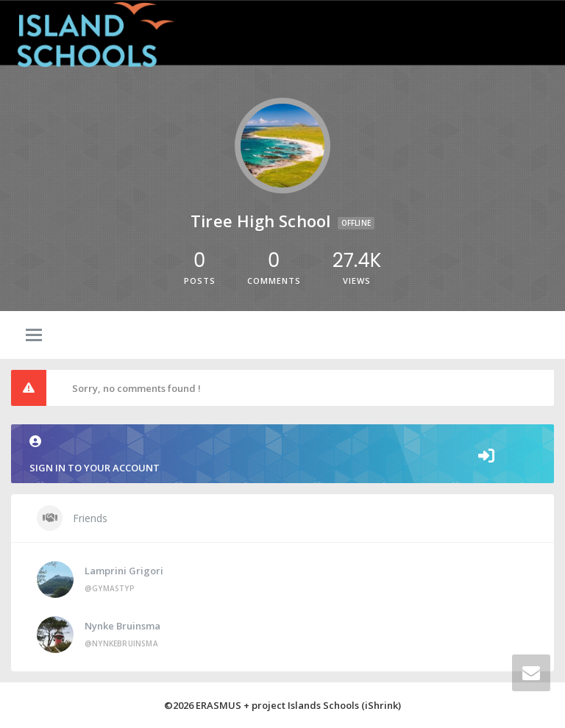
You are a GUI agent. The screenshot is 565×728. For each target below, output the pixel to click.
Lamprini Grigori (124, 571)
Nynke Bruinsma (122, 626)
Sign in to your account (282, 455)
